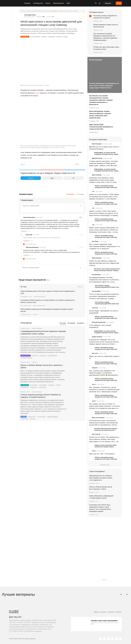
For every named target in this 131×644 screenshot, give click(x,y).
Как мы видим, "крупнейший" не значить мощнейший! (104, 312)
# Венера (52, 385)
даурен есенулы (97, 337)
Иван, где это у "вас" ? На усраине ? (102, 454)
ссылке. (75, 11)
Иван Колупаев (97, 144)
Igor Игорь (95, 241)
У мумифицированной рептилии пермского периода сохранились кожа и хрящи (40, 333)
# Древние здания (53, 417)
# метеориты (25, 388)
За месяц (80, 323)
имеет (37, 93)
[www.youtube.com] (108, 639)
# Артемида (52, 37)
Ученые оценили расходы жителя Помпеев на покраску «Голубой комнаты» (42, 396)
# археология (32, 417)
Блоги (49, 3)
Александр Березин (39, 297)
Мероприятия (59, 3)
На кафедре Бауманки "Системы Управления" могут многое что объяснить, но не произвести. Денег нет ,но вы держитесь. (104, 280)
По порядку (80, 194)
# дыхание (43, 356)
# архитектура (42, 417)
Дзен (48, 178)
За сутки (63, 323)
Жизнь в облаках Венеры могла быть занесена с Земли (43, 367)
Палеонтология (26, 356)
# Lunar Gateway (35, 37)
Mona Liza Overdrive (98, 418)
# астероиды (34, 385)
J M (93, 192)
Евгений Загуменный (99, 322)
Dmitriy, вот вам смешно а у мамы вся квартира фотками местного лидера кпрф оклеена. (104, 263)
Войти (119, 3)
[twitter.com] (100, 639)
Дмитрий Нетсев (97, 158)
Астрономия (25, 385)
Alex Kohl (95, 353)
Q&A (69, 3)
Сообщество (39, 3)
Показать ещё (105, 465)
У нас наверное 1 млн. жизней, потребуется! (100, 326)
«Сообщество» (54, 11)
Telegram (27, 178)
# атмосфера (44, 385)
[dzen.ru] (112, 639)
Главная (28, 3)
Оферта (95, 612)
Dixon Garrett (96, 434)
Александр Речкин (30, 15)
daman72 (95, 368)
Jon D (94, 384)
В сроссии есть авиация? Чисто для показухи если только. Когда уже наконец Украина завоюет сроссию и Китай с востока (104, 342)
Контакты (102, 612)
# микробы (34, 388)
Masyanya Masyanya (32, 247)
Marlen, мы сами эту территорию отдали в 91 (104, 357)
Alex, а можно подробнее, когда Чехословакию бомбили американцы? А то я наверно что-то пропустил (105, 246)
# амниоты (35, 356)
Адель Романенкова (39, 306)
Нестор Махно (96, 275)
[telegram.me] (116, 639)
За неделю (71, 323)
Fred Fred (95, 308)
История (24, 417)
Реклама (118, 612)
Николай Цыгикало (29, 217)
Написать (108, 3)
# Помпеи (33, 420)
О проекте (110, 612)
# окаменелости (53, 356)
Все (48, 280)
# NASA (44, 37)
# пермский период (27, 358)
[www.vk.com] (104, 639)
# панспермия (43, 388)
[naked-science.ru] (120, 639)
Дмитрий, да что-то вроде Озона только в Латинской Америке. (104, 148)
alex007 (35, 315)
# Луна (67, 37)
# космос (60, 37)
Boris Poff (29, 235)
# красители (25, 420)
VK (69, 178)
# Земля (59, 385)
